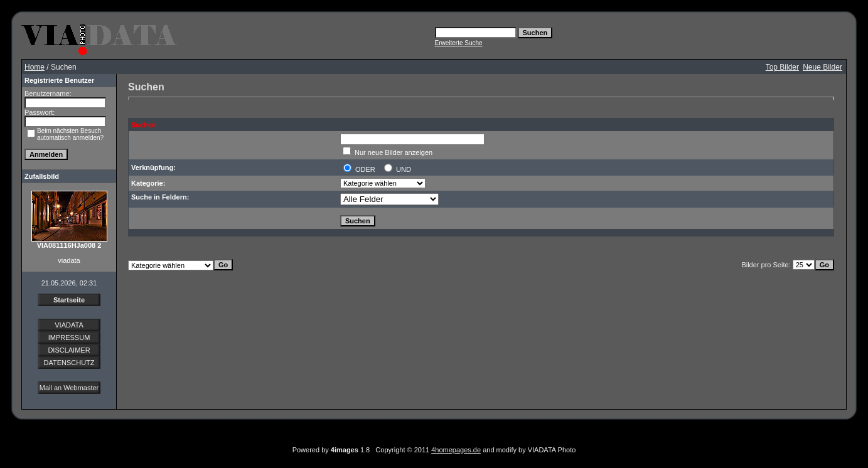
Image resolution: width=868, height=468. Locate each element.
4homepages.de (456, 450)
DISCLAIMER (69, 350)
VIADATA (69, 325)
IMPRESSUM (69, 338)
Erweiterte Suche (459, 43)
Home (35, 67)
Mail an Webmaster (69, 388)
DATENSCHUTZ (69, 363)
